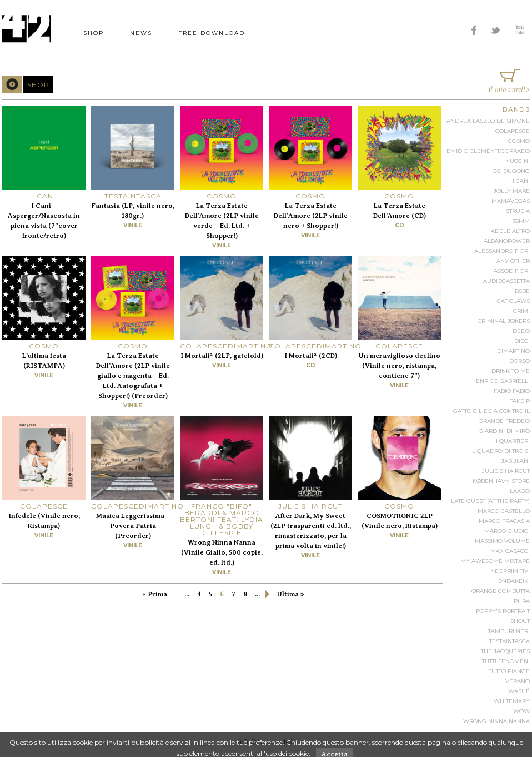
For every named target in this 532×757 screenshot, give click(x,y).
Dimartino (513, 351)
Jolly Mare (512, 191)
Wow (521, 711)
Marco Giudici (507, 531)
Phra (522, 601)
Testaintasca (510, 641)
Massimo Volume (502, 541)
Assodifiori (512, 271)
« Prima (155, 594)
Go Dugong (511, 171)
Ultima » (291, 594)
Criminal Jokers (504, 321)
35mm (521, 221)
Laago (520, 491)
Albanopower (507, 241)
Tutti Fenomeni (506, 661)
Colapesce (513, 131)
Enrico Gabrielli (503, 381)
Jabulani (516, 461)
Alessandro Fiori (502, 251)
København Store (501, 481)
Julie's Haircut (506, 471)
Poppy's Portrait (503, 611)
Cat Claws (513, 301)
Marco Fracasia (504, 521)
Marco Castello (504, 511)
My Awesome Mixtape (495, 561)
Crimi (521, 311)
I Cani (521, 181)
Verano (518, 681)
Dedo (521, 331)
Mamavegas (511, 201)
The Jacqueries (505, 651)
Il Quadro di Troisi (500, 451)
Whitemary (512, 701)
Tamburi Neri (509, 631)
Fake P (520, 401)
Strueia (518, 211)
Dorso (520, 361)
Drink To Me (511, 371)
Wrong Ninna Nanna (496, 721)
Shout (520, 621)
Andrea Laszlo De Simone (488, 121)
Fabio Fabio (512, 391)
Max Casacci (510, 551)
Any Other (513, 261)
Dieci (522, 341)
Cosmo (519, 141)
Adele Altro (510, 231)
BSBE (522, 291)
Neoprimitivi (510, 571)
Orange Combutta (501, 591)
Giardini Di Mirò (504, 431)
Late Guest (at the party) (490, 501)
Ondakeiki (514, 581)
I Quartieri (513, 441)
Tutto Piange (509, 671)
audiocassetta (506, 281)
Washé (519, 691)
